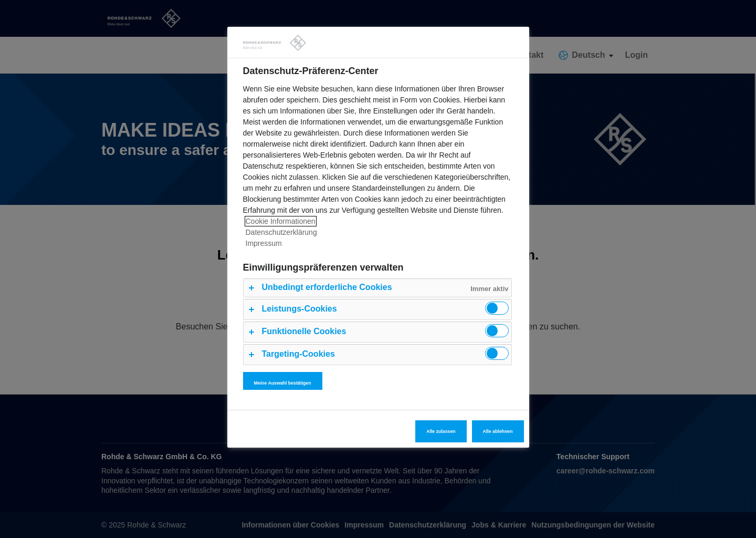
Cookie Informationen (281, 221)
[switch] (497, 308)
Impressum (264, 243)
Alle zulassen (441, 431)
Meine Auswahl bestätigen (283, 383)
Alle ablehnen (498, 431)
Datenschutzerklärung (281, 232)
